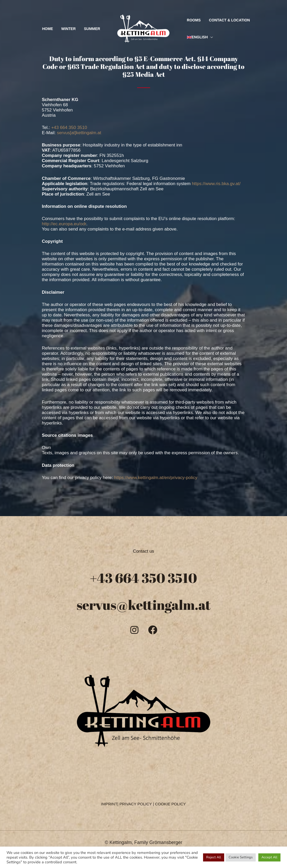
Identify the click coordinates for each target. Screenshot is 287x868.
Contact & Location (225, 20)
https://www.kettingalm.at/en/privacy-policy (156, 478)
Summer (94, 29)
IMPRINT (109, 803)
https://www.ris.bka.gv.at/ (216, 184)
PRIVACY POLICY (136, 803)
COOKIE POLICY (170, 803)
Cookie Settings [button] (241, 857)
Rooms (192, 20)
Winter (73, 29)
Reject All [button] (214, 857)
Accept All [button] (269, 857)
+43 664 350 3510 (69, 128)
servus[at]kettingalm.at (79, 133)
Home (55, 29)
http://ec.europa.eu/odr (64, 224)
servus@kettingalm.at (143, 604)
